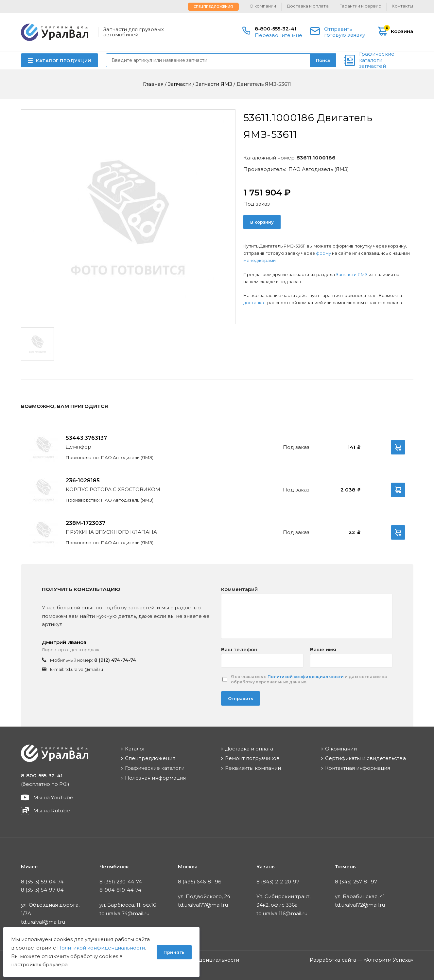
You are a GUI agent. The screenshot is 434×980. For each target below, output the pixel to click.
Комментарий (239, 589)
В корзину (262, 222)
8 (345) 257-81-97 (356, 882)
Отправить (241, 698)
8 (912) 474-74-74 (115, 660)
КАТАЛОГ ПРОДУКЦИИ (64, 61)
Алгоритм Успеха (389, 960)
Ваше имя (323, 649)
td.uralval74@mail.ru (125, 913)
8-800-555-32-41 (276, 29)
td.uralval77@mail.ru (203, 905)
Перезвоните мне (279, 35)
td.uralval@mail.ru (84, 669)
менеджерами (260, 260)
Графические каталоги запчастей (377, 60)
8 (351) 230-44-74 (121, 882)
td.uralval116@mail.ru (282, 913)
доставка (254, 303)
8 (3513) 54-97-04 (42, 890)
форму (323, 253)
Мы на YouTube (53, 797)
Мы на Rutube (52, 811)
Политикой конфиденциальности (306, 677)
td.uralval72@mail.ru (360, 905)
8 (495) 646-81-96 (200, 882)
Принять (174, 952)
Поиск (323, 60)
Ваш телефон (239, 649)
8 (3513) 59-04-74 (42, 882)
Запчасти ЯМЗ (352, 274)
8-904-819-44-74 (121, 890)
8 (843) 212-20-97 (278, 882)
